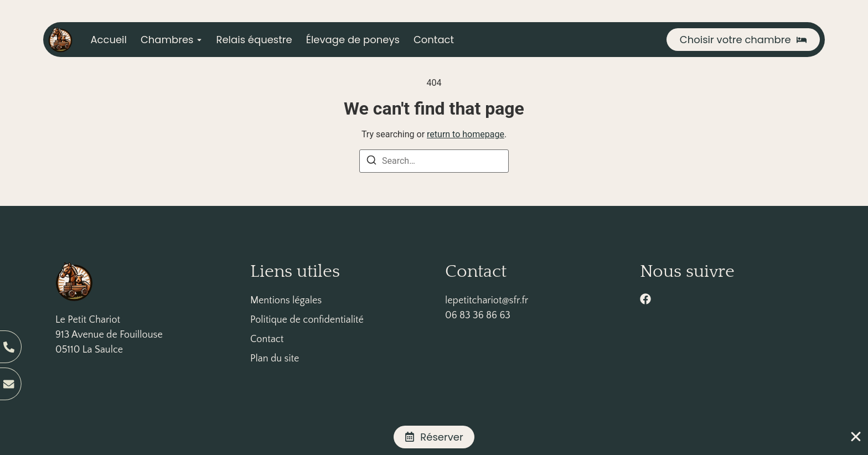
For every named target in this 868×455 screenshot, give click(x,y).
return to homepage (466, 134)
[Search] (371, 162)
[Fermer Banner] (856, 437)
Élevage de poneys (353, 40)
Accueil (108, 40)
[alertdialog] (434, 437)
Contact (434, 40)
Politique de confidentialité (307, 320)
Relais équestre (254, 40)
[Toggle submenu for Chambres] (198, 40)
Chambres (167, 40)
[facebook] (645, 299)
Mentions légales (286, 301)
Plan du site (275, 359)
